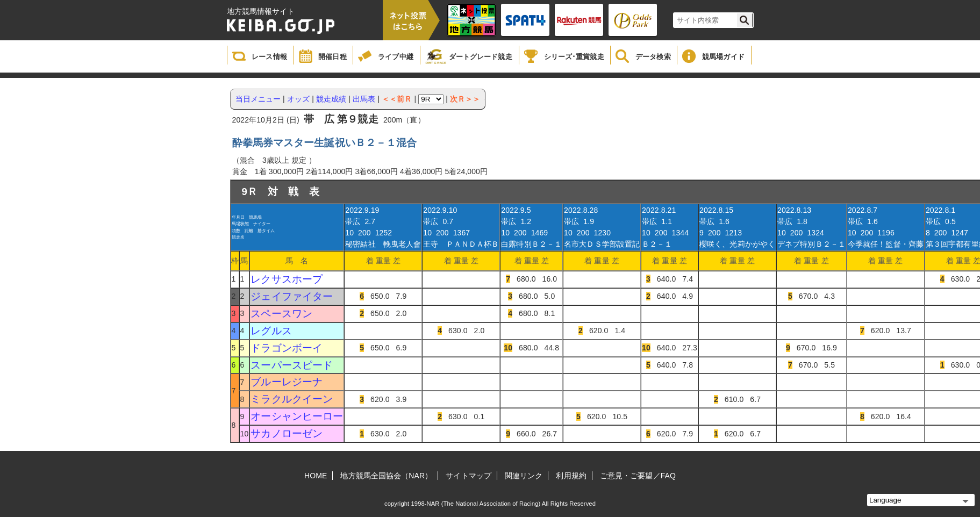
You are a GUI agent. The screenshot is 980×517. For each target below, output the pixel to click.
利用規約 (571, 476)
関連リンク (524, 476)
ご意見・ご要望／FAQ (638, 476)
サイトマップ (468, 476)
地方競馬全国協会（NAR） (386, 476)
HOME (316, 476)
